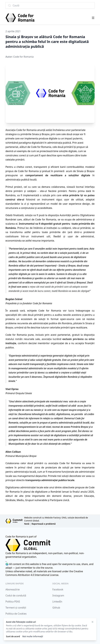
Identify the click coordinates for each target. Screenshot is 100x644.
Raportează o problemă (44, 524)
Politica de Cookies (16, 614)
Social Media (61, 583)
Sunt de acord (13, 636)
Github (56, 608)
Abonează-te (13, 589)
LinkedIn (57, 602)
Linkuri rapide (15, 583)
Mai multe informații (33, 636)
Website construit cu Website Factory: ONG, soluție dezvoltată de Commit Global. (56, 519)
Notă (27, 524)
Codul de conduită (16, 595)
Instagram (58, 595)
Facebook (58, 589)
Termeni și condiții (16, 608)
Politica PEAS (13, 602)
